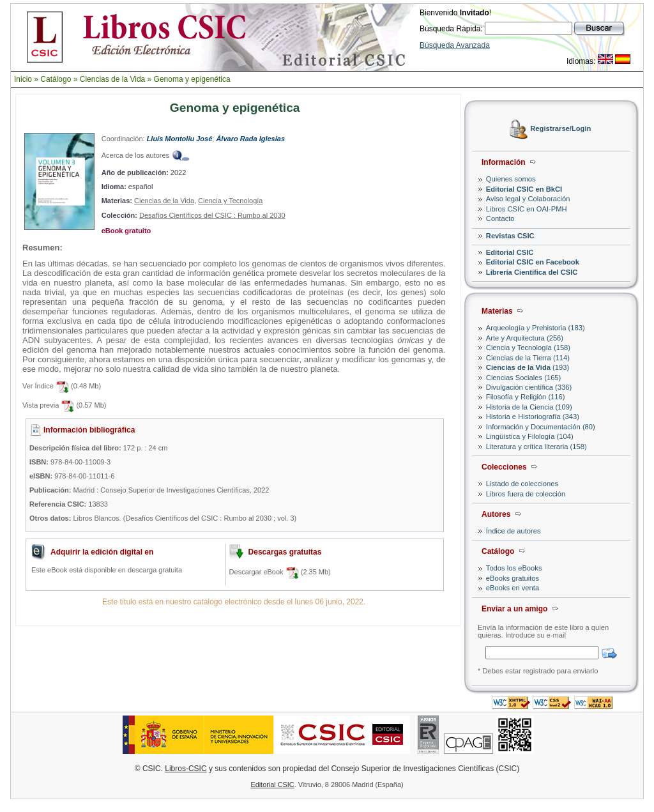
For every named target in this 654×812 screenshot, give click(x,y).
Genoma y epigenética (192, 79)
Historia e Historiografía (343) (533, 417)
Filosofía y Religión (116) (526, 397)
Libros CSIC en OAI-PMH (527, 209)
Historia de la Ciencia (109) (529, 407)
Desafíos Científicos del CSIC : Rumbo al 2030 (212, 215)
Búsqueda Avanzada (455, 45)
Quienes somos (511, 179)
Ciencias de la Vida (113, 79)
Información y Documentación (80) (541, 427)
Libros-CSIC (186, 769)
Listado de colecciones (522, 484)
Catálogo (56, 79)
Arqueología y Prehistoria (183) (536, 328)
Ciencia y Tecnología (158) (528, 348)
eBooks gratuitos (513, 578)
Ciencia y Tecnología (230, 201)
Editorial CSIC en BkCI (524, 189)
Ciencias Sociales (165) (524, 378)
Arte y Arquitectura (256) (525, 338)
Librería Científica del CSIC (532, 272)
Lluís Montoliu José (180, 139)
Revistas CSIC (510, 236)
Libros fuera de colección (526, 494)
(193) (528, 367)
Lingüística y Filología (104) (530, 436)
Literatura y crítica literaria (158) (536, 447)
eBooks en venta (513, 588)
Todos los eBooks (514, 568)
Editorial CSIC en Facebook (533, 262)
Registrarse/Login (560, 129)
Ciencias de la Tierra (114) (528, 358)
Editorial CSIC (510, 252)
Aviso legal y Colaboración (528, 199)
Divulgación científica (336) (529, 387)
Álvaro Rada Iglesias (250, 139)
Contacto (500, 218)
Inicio (23, 79)
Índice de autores (513, 531)
